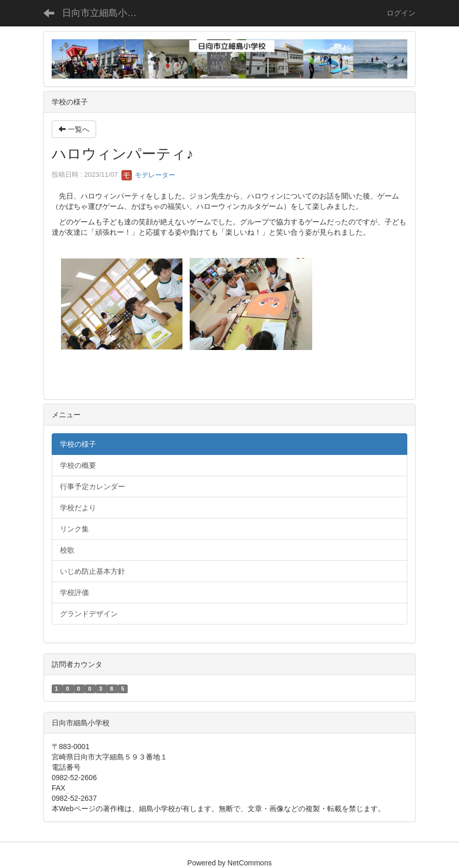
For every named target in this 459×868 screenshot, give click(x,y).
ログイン (401, 13)
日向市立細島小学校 (104, 13)
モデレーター (148, 175)
